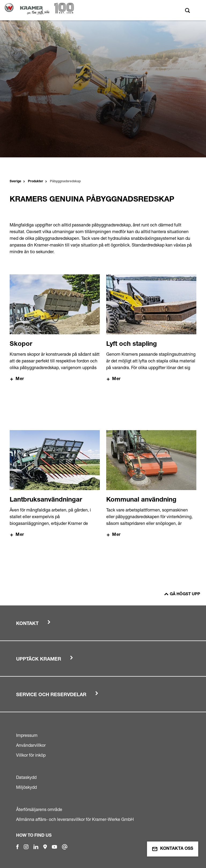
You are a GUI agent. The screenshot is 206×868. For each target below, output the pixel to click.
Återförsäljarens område (39, 809)
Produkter (36, 181)
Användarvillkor (31, 745)
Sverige (15, 181)
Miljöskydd (26, 787)
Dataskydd (26, 777)
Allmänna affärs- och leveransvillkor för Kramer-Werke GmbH (75, 819)
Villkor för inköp (31, 755)
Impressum (27, 735)
